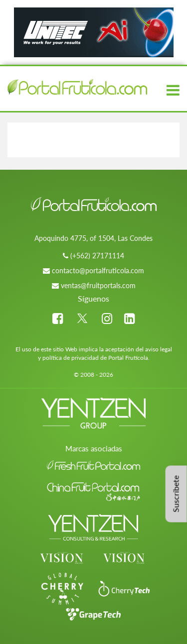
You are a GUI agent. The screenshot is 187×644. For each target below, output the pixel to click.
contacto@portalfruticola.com (98, 270)
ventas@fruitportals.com (98, 285)
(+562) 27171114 (97, 256)
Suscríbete (176, 494)
